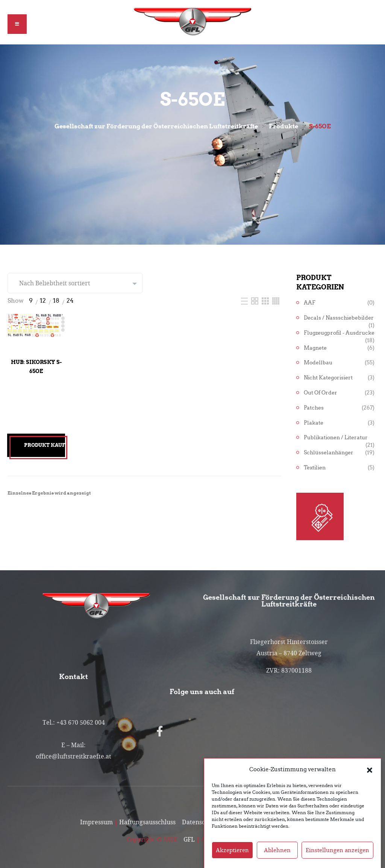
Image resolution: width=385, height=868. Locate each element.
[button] (370, 781)
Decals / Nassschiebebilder (339, 318)
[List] (245, 301)
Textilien (315, 468)
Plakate (314, 423)
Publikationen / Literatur (336, 438)
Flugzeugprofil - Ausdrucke (339, 333)
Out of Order (321, 393)
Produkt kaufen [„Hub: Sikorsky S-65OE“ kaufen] (45, 445)
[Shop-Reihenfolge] (75, 283)
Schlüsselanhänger (329, 453)
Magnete (315, 348)
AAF (310, 303)
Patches (314, 408)
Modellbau (318, 363)
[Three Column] (266, 301)
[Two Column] (255, 301)
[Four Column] (276, 301)
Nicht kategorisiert (328, 378)
